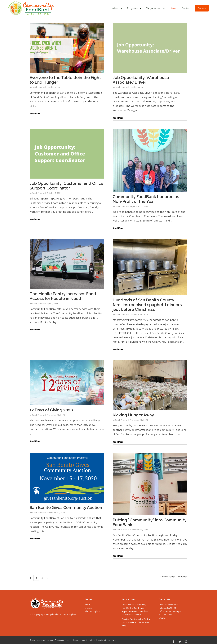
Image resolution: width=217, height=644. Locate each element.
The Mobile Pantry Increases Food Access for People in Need (63, 296)
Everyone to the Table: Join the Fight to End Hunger (65, 80)
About (88, 605)
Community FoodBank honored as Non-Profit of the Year (146, 199)
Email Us (163, 618)
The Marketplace (93, 611)
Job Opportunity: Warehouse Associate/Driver (141, 80)
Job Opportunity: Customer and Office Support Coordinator (66, 186)
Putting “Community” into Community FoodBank (149, 522)
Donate (202, 8)
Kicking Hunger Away (133, 415)
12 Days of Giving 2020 (51, 410)
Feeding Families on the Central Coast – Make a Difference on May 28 (136, 622)
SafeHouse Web (110, 640)
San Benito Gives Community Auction (66, 507)
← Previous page (167, 576)
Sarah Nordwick (39, 87)
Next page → (184, 576)
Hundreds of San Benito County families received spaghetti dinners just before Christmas (147, 305)
